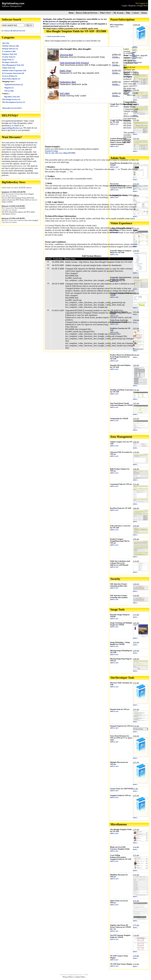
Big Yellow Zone (134, 56)
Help (128, 13)
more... (136, 86)
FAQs (14, 123)
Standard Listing (51, 151)
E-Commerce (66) (9, 51)
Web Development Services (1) (14, 102)
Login (124, 5)
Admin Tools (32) (9, 68)
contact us (54, 24)
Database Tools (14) (9, 54)
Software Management (12, 6)
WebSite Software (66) (11, 46)
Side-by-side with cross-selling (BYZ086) (60, 153)
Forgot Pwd (142, 5)
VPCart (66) (9, 91)
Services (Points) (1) (10, 76)
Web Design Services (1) (11, 99)
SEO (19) (6, 43)
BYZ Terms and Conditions (14, 220)
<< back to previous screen (55, 36)
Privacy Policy (68, 977)
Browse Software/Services (87, 13)
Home (71, 13)
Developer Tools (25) (10, 62)
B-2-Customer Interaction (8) (13, 73)
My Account (119, 13)
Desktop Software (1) (10, 49)
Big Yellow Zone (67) (12, 97)
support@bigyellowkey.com (12, 128)
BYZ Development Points (11, 194)
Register (132, 5)
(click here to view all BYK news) (17, 187)
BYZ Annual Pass (8, 208)
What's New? (105, 13)
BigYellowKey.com (13, 3)
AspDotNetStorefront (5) (14, 85)
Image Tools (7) (8, 60)
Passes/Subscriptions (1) (11, 79)
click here (134, 244)
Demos (144, 13)
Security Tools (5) (9, 57)
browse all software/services (15, 31)
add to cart (114, 27)
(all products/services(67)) (12, 108)
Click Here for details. (9, 196)
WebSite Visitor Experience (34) (14, 71)
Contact (136, 13)
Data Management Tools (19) (13, 65)
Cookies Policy (80, 977)
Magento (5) (9, 88)
